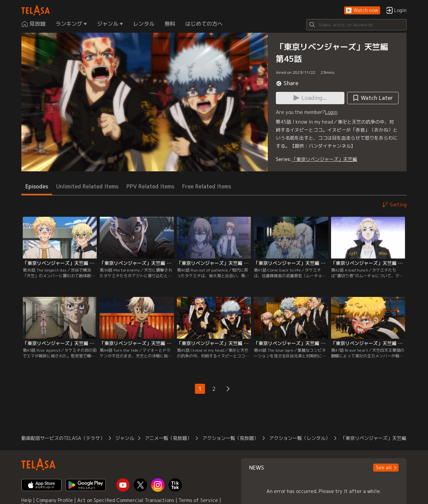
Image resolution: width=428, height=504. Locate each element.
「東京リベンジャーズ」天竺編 (324, 159)
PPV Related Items (150, 186)
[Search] (356, 25)
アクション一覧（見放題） (230, 438)
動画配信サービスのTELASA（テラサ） (63, 438)
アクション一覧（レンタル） (300, 438)
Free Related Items (207, 186)
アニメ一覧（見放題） (168, 438)
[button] (362, 11)
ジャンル (125, 438)
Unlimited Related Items (87, 186)
